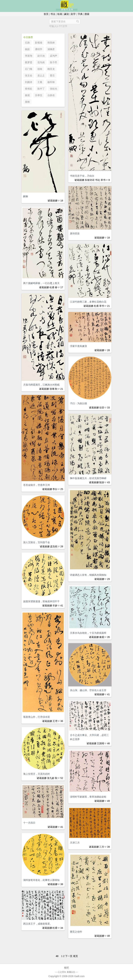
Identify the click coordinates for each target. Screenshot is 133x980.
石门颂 (29, 69)
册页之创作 (76, 932)
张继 (52, 389)
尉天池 (41, 56)
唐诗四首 (75, 233)
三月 (102, 847)
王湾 (55, 721)
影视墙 (39, 43)
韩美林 (51, 43)
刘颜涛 (29, 82)
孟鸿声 (54, 56)
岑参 (55, 606)
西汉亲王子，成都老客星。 (38, 924)
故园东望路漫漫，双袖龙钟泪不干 (41, 601)
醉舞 (26, 196)
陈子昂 (54, 62)
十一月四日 (29, 823)
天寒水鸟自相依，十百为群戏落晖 (88, 633)
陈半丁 (41, 89)
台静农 (51, 95)
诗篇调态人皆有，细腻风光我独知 (88, 575)
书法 (53, 14)
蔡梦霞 (29, 62)
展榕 (27, 102)
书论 (97, 180)
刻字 (73, 14)
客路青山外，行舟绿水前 (37, 717)
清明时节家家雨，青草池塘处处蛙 (88, 797)
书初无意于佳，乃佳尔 (82, 176)
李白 (55, 489)
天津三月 (75, 843)
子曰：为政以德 (78, 403)
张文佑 (29, 76)
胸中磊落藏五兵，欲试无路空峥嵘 (88, 478)
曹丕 (52, 76)
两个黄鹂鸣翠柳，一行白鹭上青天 (41, 283)
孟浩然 (54, 546)
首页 (46, 14)
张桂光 (54, 89)
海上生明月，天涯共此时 (37, 774)
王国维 (100, 743)
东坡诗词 (90, 180)
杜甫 (52, 287)
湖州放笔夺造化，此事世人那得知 (41, 880)
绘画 (60, 14)
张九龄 (51, 778)
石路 (27, 43)
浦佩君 (51, 49)
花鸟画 (41, 62)
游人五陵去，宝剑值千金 (37, 542)
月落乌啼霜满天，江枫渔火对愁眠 (41, 385)
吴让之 (41, 76)
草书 (103, 180)
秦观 (27, 95)
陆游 (102, 482)
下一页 (69, 956)
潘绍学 (39, 49)
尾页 (76, 956)
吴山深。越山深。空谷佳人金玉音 (88, 690)
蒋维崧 (29, 89)
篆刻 (66, 14)
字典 (80, 14)
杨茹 (27, 49)
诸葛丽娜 (79, 180)
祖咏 (40, 69)
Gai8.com (79, 976)
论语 (102, 408)
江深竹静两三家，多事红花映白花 (88, 302)
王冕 (40, 82)
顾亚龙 (51, 69)
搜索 (87, 14)
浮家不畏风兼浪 (78, 346)
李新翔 (29, 56)
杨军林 (51, 82)
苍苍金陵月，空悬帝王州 (37, 485)
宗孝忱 (39, 95)
